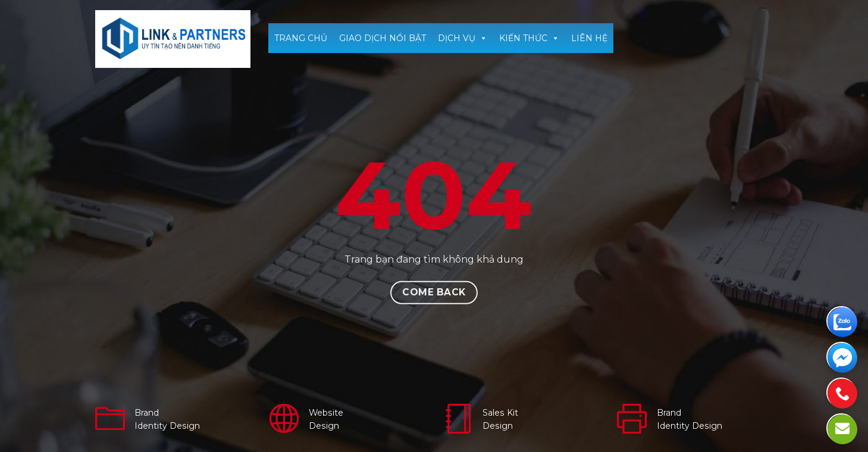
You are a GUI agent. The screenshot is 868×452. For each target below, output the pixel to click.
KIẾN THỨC (529, 38)
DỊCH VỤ (463, 38)
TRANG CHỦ (301, 38)
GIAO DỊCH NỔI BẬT (383, 38)
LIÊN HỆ (589, 38)
